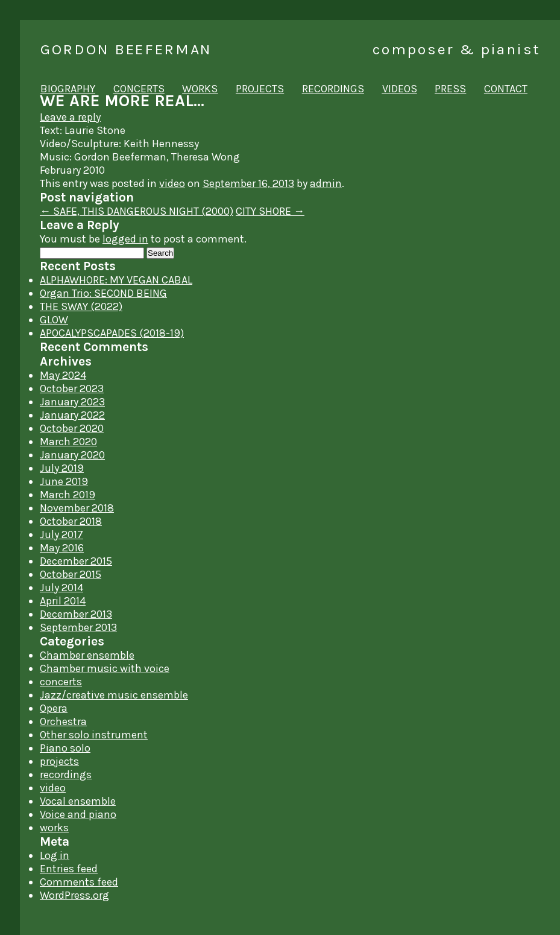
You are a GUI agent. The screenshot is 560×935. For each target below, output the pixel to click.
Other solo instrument (94, 735)
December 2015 (76, 561)
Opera (54, 708)
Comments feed (79, 882)
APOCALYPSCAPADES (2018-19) (112, 333)
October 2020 (72, 428)
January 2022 (72, 415)
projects (260, 89)
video (172, 183)
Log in (55, 855)
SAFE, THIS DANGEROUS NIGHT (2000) (137, 211)
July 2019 (62, 468)
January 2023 (72, 402)
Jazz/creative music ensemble (114, 695)
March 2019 (68, 495)
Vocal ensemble (78, 801)
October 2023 (72, 388)
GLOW (54, 320)
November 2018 (77, 508)
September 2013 (78, 627)
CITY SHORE (270, 211)
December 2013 (76, 614)
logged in (125, 239)
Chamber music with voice (105, 668)
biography (68, 89)
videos (400, 89)
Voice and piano (78, 814)
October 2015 (71, 574)
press (450, 89)
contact (506, 89)
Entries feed (69, 869)
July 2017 (61, 534)
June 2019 (64, 481)
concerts (139, 89)
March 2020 (68, 442)
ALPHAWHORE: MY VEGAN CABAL (116, 280)
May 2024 (63, 375)
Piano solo (65, 748)
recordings (333, 89)
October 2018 (71, 521)
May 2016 (62, 548)
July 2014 (61, 588)
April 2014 (63, 601)
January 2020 (72, 455)
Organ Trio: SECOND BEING (103, 293)
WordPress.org (74, 895)
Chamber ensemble (87, 655)
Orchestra (63, 721)
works (200, 89)
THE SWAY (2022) (81, 306)
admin (326, 183)
